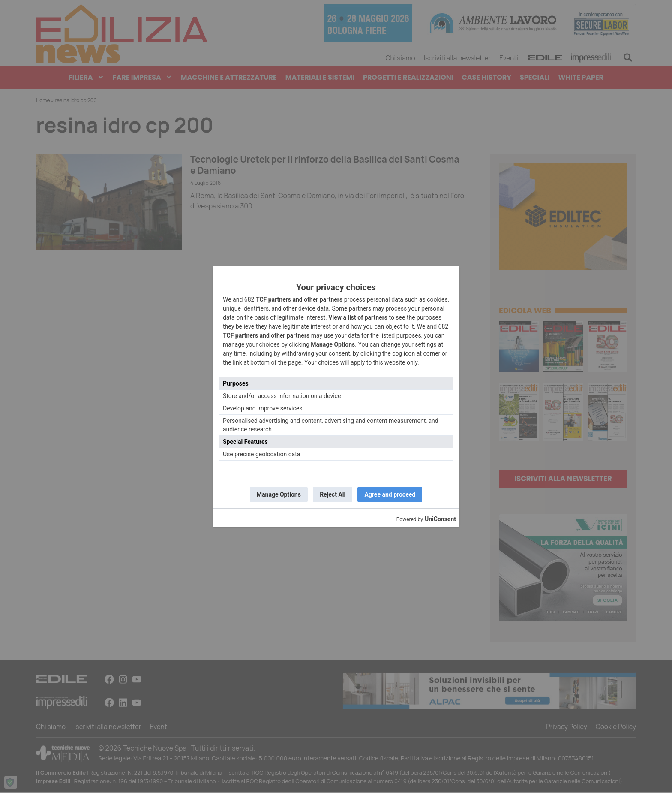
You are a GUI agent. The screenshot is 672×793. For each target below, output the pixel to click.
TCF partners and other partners (299, 299)
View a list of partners (358, 317)
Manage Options (333, 344)
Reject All (333, 494)
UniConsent (440, 520)
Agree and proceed (391, 494)
